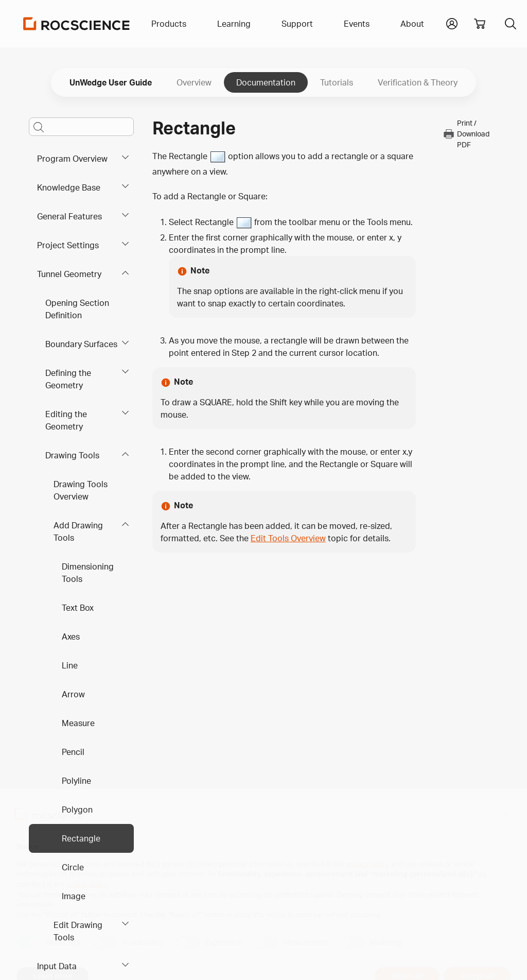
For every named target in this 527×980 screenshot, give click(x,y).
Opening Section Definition (77, 309)
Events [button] (357, 24)
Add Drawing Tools (78, 531)
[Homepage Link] (77, 24)
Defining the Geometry (68, 379)
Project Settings (68, 245)
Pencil (73, 752)
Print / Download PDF (466, 134)
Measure (78, 723)
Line (70, 665)
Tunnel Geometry (69, 274)
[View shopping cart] (480, 24)
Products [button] (169, 24)
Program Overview (72, 159)
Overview (194, 82)
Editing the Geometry (66, 420)
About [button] (412, 24)
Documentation (266, 82)
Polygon (77, 810)
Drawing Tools (72, 455)
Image (74, 896)
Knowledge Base (69, 187)
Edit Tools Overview (288, 538)
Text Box (78, 608)
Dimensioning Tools (88, 573)
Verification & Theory (418, 82)
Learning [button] (234, 24)
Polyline (76, 781)
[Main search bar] (81, 127)
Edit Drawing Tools (78, 931)
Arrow (73, 694)
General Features (69, 216)
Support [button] (297, 24)
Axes (71, 637)
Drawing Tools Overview (81, 490)
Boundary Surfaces (81, 344)
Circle (73, 867)
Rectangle (81, 838)
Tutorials (337, 82)
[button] (452, 23)
